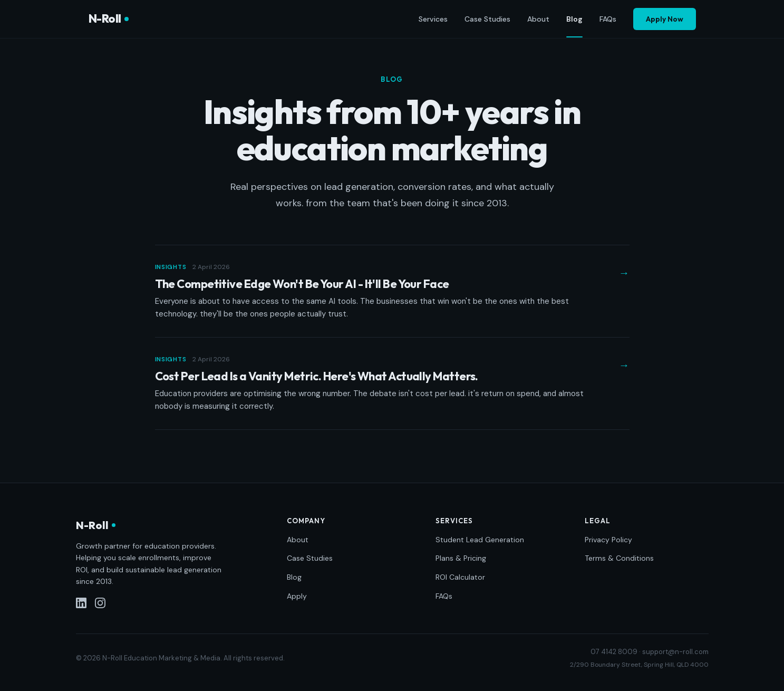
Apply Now (665, 19)
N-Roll (109, 18)
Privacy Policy (608, 540)
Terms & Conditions (619, 558)
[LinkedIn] (81, 603)
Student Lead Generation (480, 540)
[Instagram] (100, 603)
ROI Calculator (460, 577)
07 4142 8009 (614, 652)
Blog (574, 20)
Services (433, 19)
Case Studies (487, 19)
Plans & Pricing (461, 558)
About (538, 19)
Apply (297, 596)
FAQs (608, 19)
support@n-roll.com (675, 652)
